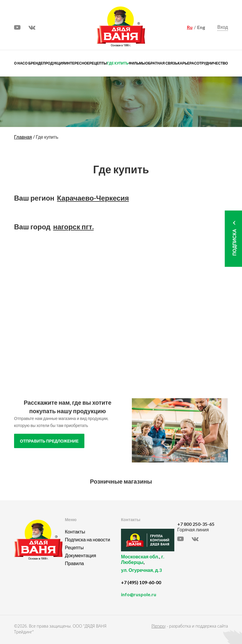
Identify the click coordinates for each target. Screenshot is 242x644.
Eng (201, 27)
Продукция (54, 63)
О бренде (34, 63)
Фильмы (137, 63)
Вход (223, 27)
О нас (19, 63)
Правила (74, 563)
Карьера (186, 63)
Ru (190, 27)
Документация (80, 555)
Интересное (77, 63)
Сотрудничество (211, 63)
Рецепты (98, 63)
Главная (23, 137)
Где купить (118, 63)
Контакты (75, 532)
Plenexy (159, 626)
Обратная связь (161, 63)
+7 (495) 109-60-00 (141, 582)
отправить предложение (49, 441)
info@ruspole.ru (139, 594)
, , (148, 567)
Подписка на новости (87, 539)
